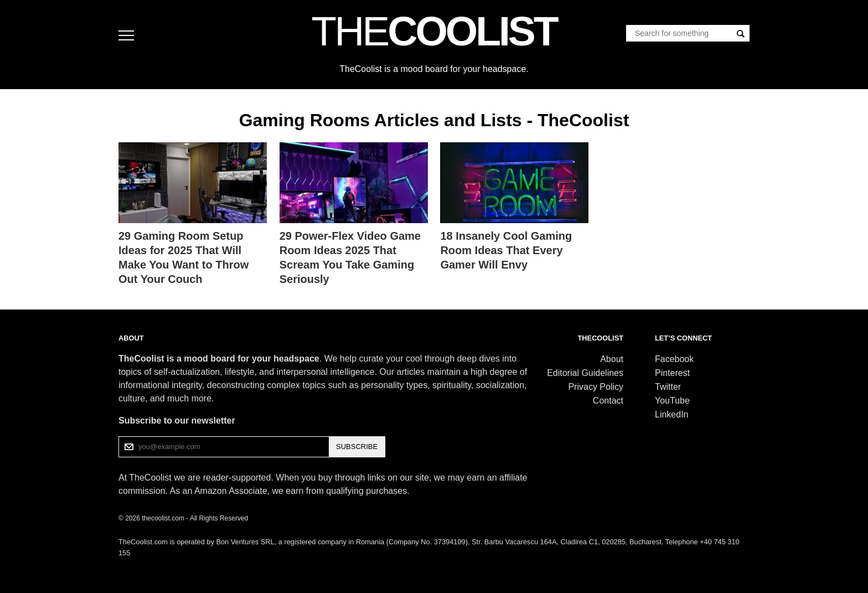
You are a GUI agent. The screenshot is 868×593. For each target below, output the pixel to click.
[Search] (741, 34)
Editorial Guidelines (585, 373)
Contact (608, 401)
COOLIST (434, 31)
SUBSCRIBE (357, 447)
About (612, 359)
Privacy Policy (596, 387)
